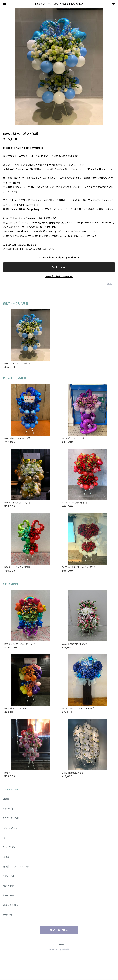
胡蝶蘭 (6, 799)
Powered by (59, 949)
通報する (111, 284)
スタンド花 (8, 808)
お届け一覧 (8, 895)
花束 (5, 837)
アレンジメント (10, 847)
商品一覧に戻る (59, 930)
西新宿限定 (8, 886)
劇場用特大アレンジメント (16, 866)
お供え (6, 857)
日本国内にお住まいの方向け (59, 276)
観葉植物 (7, 915)
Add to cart (59, 267)
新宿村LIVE (9, 876)
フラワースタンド (11, 818)
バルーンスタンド (11, 828)
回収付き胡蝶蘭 (11, 905)
